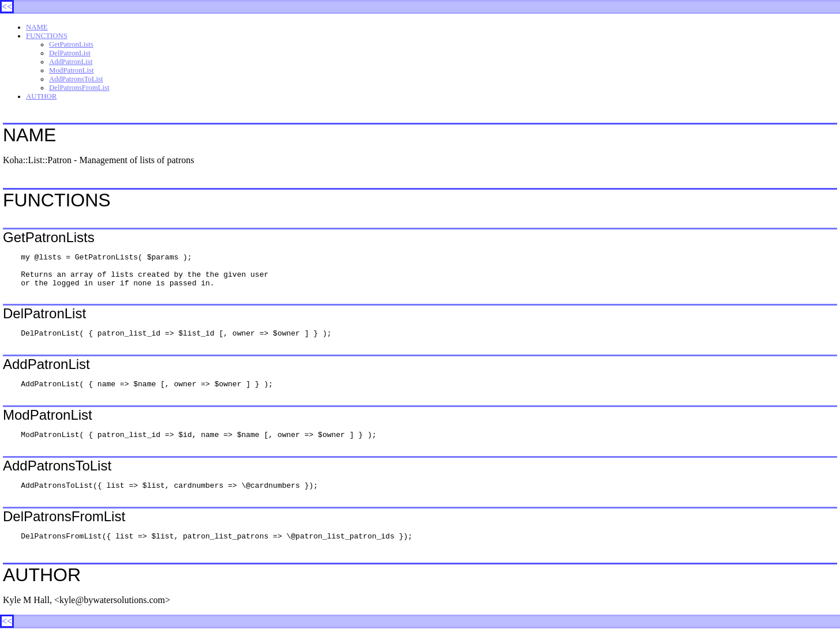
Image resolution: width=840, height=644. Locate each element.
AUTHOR (41, 96)
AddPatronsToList (76, 79)
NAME (37, 27)
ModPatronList (72, 70)
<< (7, 7)
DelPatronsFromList (79, 88)
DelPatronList (70, 53)
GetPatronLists (71, 44)
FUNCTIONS (47, 36)
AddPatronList (71, 62)
